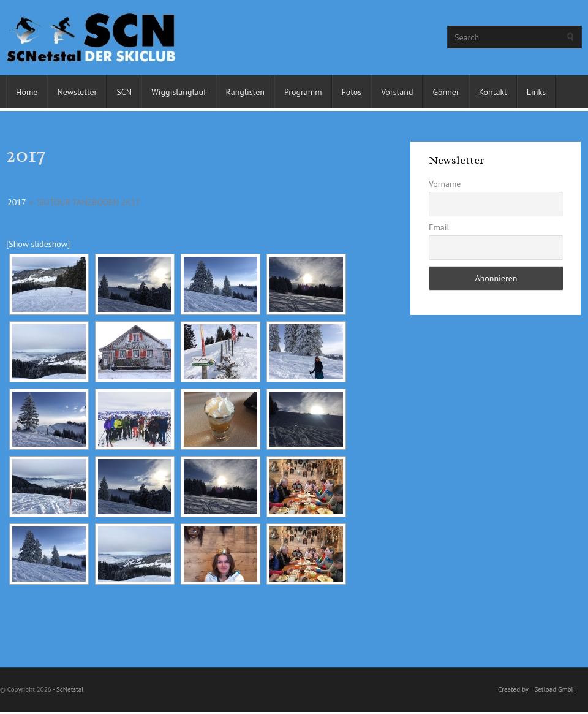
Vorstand (397, 92)
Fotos (352, 92)
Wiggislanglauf (179, 92)
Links (536, 92)
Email (439, 227)
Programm (303, 92)
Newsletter (77, 92)
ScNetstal (70, 689)
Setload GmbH (555, 689)
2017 (17, 202)
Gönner (446, 92)
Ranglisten (245, 92)
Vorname (445, 184)
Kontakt (493, 92)
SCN (124, 92)
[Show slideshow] (38, 244)
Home (27, 92)
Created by (513, 689)
